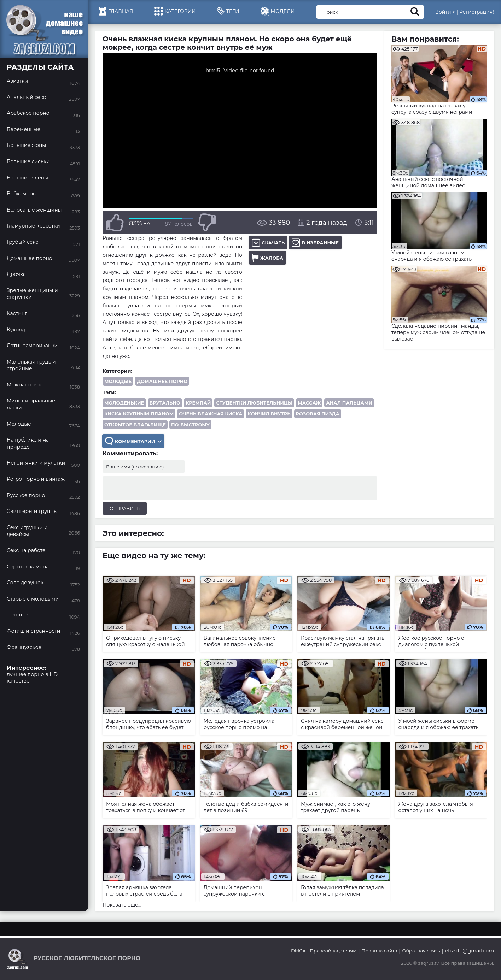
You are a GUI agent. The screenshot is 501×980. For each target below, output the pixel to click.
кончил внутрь (269, 414)
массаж (309, 403)
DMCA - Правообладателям (324, 951)
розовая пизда (318, 414)
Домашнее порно (162, 381)
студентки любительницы (254, 403)
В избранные (315, 243)
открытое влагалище (135, 425)
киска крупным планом (139, 414)
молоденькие (124, 403)
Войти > (445, 12)
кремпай (198, 403)
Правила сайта (380, 951)
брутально (165, 403)
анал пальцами (349, 403)
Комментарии (133, 441)
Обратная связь (421, 951)
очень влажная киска (211, 414)
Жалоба (267, 258)
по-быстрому (190, 425)
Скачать (268, 243)
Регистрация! (477, 12)
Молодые (118, 381)
